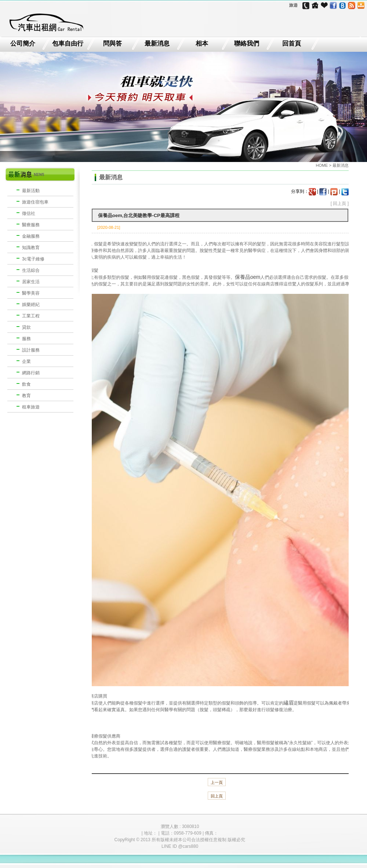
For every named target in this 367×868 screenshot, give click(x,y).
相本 (202, 44)
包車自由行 (68, 44)
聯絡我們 (247, 44)
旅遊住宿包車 (35, 202)
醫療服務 (31, 225)
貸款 (26, 327)
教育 (26, 396)
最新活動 (31, 191)
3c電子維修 (33, 259)
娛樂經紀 (31, 305)
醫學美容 (31, 293)
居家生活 (31, 282)
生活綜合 (31, 270)
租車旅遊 (31, 407)
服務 (26, 339)
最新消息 (157, 44)
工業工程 (31, 316)
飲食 (26, 384)
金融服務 (31, 236)
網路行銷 (31, 373)
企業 (26, 361)
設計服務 (31, 350)
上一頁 (217, 782)
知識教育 (31, 248)
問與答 (112, 44)
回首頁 (292, 44)
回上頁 (339, 204)
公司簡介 (23, 44)
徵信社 (29, 213)
